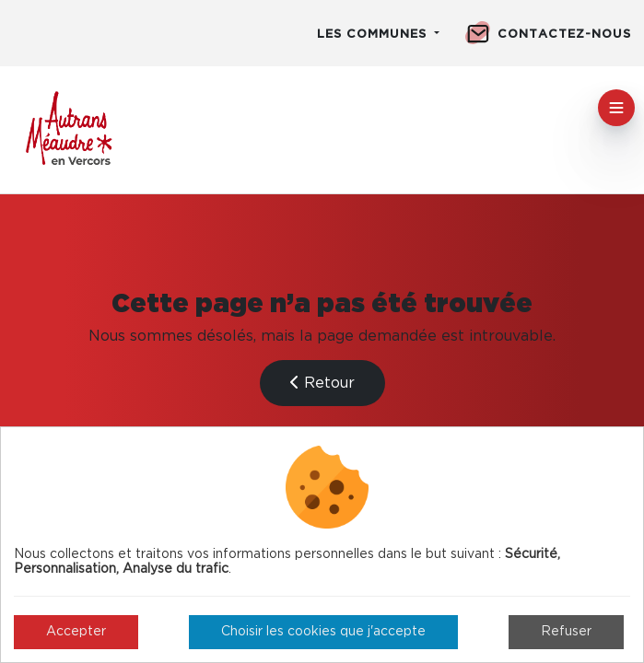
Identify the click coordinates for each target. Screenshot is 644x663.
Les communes (374, 35)
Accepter (76, 632)
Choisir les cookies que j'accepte (323, 632)
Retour (322, 383)
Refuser (566, 632)
